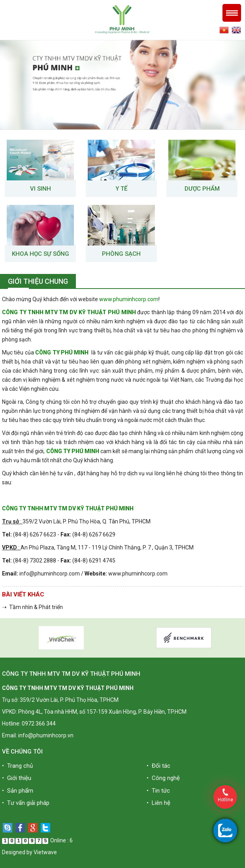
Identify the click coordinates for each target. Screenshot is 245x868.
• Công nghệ (163, 778)
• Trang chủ (17, 766)
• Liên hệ (158, 803)
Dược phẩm (202, 189)
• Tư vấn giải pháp (26, 803)
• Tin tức (158, 791)
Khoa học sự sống (41, 254)
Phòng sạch (121, 254)
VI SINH (41, 189)
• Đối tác (158, 766)
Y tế (121, 189)
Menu (232, 13)
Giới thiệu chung (38, 281)
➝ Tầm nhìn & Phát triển (32, 607)
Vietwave (45, 852)
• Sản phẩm (18, 791)
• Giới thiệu (17, 778)
